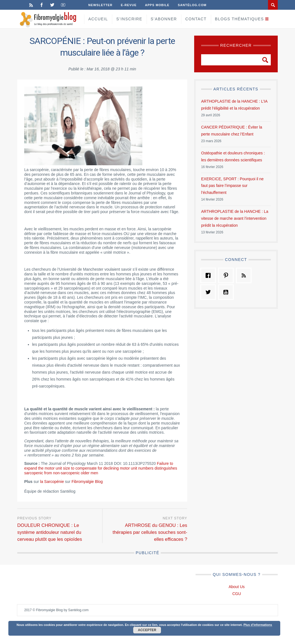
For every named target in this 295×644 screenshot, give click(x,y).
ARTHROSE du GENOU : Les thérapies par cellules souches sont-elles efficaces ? (150, 532)
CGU (237, 594)
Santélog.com (192, 5)
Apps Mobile (157, 5)
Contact (196, 19)
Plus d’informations (258, 625)
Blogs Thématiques (240, 19)
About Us (237, 587)
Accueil (98, 19)
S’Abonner (164, 19)
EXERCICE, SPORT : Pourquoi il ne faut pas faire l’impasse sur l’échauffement (232, 186)
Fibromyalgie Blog (87, 482)
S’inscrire (129, 19)
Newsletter (100, 5)
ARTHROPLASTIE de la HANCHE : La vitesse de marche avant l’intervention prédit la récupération (235, 218)
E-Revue (129, 5)
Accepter (147, 630)
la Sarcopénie (52, 482)
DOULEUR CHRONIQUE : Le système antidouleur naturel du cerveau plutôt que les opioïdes (50, 532)
